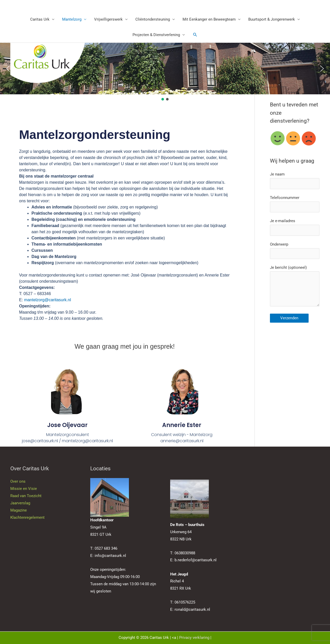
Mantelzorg (72, 19)
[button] (195, 35)
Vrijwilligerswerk (108, 19)
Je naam (295, 181)
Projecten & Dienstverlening (156, 35)
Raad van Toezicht (26, 496)
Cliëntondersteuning (153, 19)
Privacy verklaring (194, 638)
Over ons (18, 481)
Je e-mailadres (295, 227)
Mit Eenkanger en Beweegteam (209, 19)
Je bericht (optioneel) (295, 287)
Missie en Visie (24, 489)
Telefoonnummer (295, 204)
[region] (165, 72)
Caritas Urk (40, 19)
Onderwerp (295, 251)
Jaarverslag (20, 503)
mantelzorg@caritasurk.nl (48, 300)
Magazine (19, 510)
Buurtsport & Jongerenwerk (272, 19)
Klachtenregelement (27, 517)
